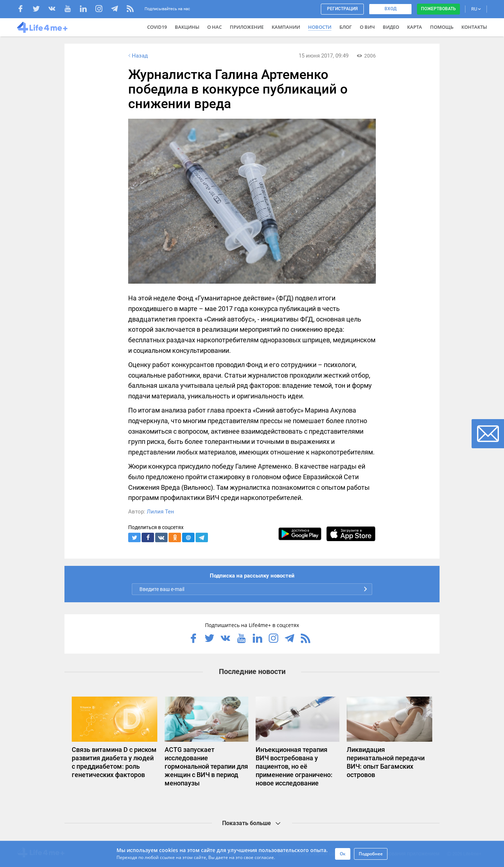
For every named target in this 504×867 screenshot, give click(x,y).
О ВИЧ (367, 27)
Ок (343, 854)
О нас (214, 27)
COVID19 (157, 27)
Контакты (474, 27)
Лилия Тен (160, 512)
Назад (137, 56)
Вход (391, 9)
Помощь (442, 27)
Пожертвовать (438, 9)
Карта (415, 27)
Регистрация (342, 9)
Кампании (286, 27)
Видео (391, 27)
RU (476, 9)
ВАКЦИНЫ (187, 27)
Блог (346, 27)
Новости (320, 27)
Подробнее (371, 854)
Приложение (247, 27)
